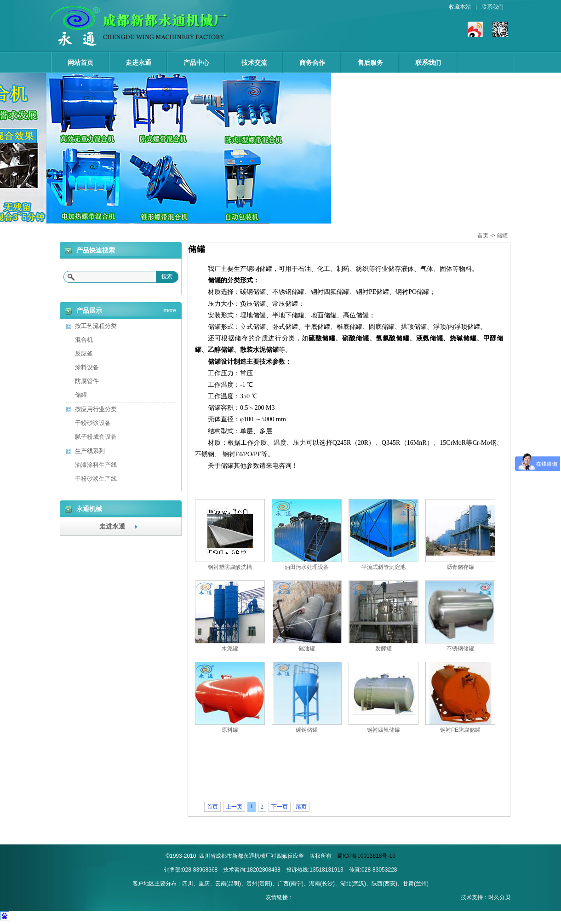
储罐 (502, 235)
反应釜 (84, 353)
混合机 (84, 340)
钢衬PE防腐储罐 (460, 730)
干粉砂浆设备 (93, 423)
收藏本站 (460, 7)
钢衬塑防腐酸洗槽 (230, 567)
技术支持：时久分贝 (486, 897)
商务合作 (312, 63)
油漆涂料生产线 (96, 465)
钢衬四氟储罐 (384, 730)
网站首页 (80, 63)
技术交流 (254, 63)
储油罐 (307, 649)
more (170, 309)
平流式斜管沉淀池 (384, 567)
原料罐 (230, 730)
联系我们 (492, 7)
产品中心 (196, 63)
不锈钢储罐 (460, 649)
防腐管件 (87, 381)
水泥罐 (230, 649)
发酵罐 (384, 649)
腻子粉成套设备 (96, 437)
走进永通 (138, 63)
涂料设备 (87, 367)
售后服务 (370, 63)
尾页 (301, 807)
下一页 (280, 807)
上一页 (234, 807)
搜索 (167, 276)
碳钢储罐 (307, 730)
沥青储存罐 (460, 567)
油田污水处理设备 (307, 567)
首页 (483, 235)
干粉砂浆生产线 (96, 479)
